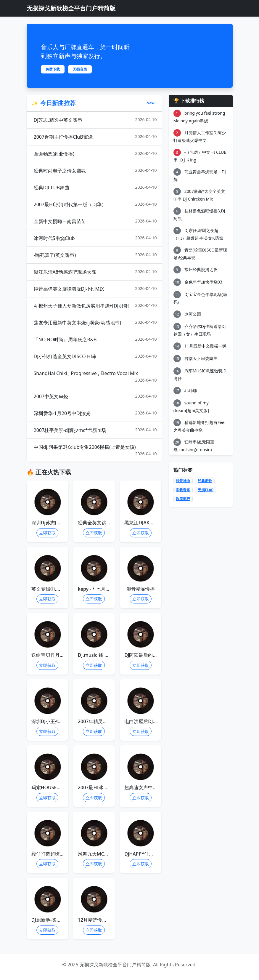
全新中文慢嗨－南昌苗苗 (95, 221)
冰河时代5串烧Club (95, 238)
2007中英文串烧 (95, 396)
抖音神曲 (183, 481)
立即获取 (47, 533)
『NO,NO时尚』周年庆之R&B (95, 339)
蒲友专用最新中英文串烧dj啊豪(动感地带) (95, 322)
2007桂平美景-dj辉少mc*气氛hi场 (95, 430)
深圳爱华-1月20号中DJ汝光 (95, 413)
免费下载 (53, 69)
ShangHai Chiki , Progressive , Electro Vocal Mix (95, 377)
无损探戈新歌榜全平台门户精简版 (71, 8)
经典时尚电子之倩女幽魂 (95, 170)
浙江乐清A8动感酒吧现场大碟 (95, 272)
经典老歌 (205, 481)
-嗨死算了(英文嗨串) (95, 255)
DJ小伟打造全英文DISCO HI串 (95, 356)
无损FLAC (206, 490)
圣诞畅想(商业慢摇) (95, 154)
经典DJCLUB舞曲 (95, 187)
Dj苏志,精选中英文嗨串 (95, 120)
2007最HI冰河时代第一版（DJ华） (95, 204)
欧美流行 (183, 499)
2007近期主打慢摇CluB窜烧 (95, 137)
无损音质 (80, 69)
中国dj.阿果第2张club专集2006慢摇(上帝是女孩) (95, 450)
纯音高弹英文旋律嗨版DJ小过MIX (95, 289)
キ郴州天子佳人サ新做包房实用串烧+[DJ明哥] (95, 306)
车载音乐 (183, 490)
